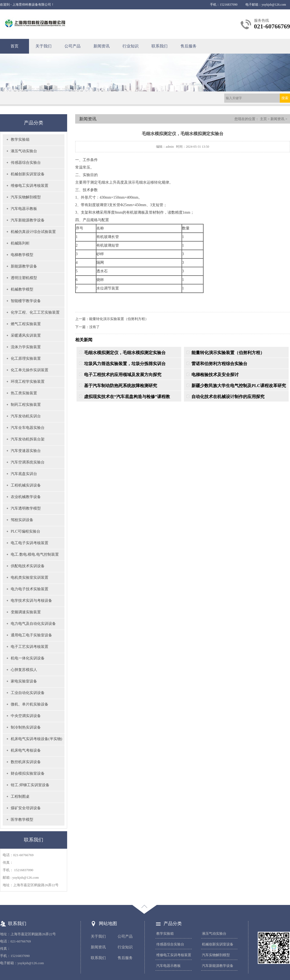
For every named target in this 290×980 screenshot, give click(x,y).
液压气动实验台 (24, 151)
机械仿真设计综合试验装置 (33, 232)
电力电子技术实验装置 (30, 589)
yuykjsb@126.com (274, 5)
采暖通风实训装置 (26, 335)
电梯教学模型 (22, 255)
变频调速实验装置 (26, 612)
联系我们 (160, 46)
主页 (263, 119)
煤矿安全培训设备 (26, 808)
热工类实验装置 (24, 393)
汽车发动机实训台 (26, 416)
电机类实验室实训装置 (30, 578)
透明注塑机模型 (24, 278)
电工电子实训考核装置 (30, 543)
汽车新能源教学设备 (28, 220)
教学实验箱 (20, 140)
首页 (15, 46)
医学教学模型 (22, 820)
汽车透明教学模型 (26, 508)
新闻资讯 (102, 46)
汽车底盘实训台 (24, 474)
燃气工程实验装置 (26, 324)
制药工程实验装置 (26, 405)
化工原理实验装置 (26, 359)
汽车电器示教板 (24, 209)
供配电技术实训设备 (28, 566)
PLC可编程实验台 (26, 531)
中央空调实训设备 (26, 716)
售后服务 (189, 46)
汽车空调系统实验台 (28, 462)
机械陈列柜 (20, 243)
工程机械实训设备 (26, 485)
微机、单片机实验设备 (30, 704)
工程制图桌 (20, 797)
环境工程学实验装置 (28, 382)
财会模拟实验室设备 (28, 773)
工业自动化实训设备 (28, 693)
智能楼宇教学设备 (26, 301)
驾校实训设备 (22, 520)
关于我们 (44, 46)
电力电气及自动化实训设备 (33, 624)
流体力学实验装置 (26, 347)
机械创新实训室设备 (28, 174)
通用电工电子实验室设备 (31, 635)
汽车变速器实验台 (26, 451)
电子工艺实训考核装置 (30, 647)
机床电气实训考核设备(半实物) (36, 739)
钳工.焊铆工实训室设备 (30, 785)
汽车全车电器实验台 (28, 428)
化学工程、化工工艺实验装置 (35, 312)
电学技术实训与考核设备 (31, 601)
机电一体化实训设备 (28, 658)
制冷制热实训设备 (26, 727)
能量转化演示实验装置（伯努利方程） (119, 319)
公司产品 (73, 46)
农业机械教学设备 (26, 497)
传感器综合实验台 (26, 163)
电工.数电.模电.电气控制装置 (35, 554)
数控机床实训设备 (26, 762)
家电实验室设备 (24, 681)
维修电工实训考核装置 (30, 186)
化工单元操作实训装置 (30, 370)
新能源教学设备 (24, 266)
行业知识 (130, 46)
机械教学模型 (22, 289)
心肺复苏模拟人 (24, 670)
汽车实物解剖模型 (26, 197)
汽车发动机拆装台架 (28, 439)
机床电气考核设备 (26, 750)
